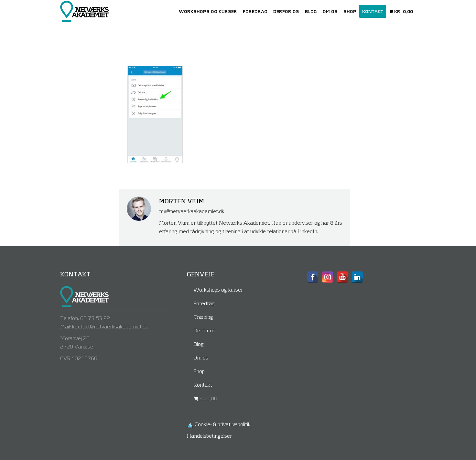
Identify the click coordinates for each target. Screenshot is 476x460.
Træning (203, 317)
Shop (199, 371)
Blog (199, 344)
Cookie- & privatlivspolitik (223, 424)
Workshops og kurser (218, 289)
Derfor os (204, 330)
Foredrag (204, 303)
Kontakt (203, 385)
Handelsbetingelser (209, 436)
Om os (201, 357)
